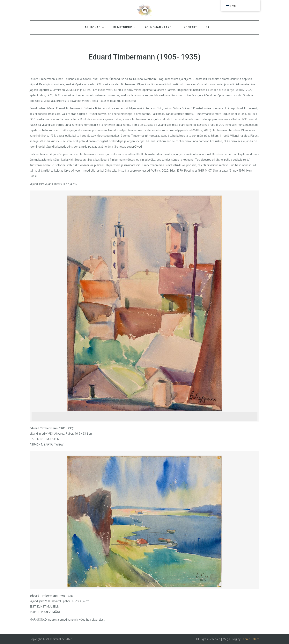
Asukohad (94, 27)
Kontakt (190, 27)
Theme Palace (250, 639)
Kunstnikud (124, 27)
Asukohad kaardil (160, 27)
